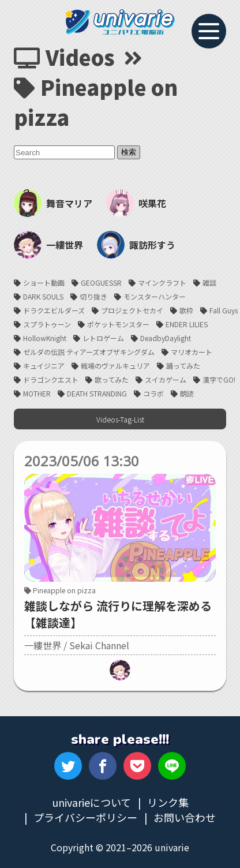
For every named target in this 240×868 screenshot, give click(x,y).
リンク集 (168, 802)
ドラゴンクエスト (51, 379)
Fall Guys (224, 310)
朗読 (187, 393)
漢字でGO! (219, 379)
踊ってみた (183, 366)
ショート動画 (44, 283)
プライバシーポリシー (85, 817)
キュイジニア (44, 366)
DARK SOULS (43, 296)
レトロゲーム (103, 338)
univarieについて (91, 802)
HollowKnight (45, 338)
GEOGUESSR (101, 283)
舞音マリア (53, 203)
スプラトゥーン (47, 324)
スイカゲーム (166, 379)
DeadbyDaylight (166, 338)
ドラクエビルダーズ (54, 310)
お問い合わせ (185, 817)
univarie (120, 22)
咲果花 (136, 203)
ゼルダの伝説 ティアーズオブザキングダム (89, 352)
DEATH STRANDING (97, 393)
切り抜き (93, 296)
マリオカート (192, 352)
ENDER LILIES (187, 324)
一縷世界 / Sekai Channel (77, 645)
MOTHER (37, 393)
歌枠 (186, 310)
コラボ (153, 393)
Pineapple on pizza (60, 590)
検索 (129, 152)
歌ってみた (112, 379)
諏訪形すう (136, 245)
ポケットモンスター (118, 324)
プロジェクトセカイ (132, 310)
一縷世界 (48, 245)
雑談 (209, 283)
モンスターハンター (155, 296)
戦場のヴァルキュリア (115, 366)
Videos (64, 57)
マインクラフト (162, 283)
